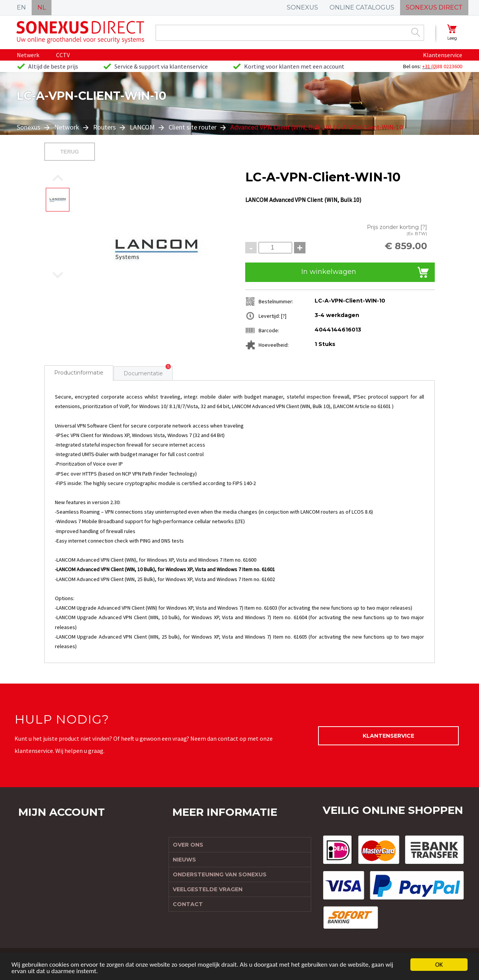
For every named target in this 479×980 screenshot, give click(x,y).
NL (42, 7)
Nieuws (184, 860)
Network (67, 127)
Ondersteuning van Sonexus (220, 874)
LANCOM (142, 127)
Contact (188, 904)
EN (21, 7)
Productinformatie (79, 373)
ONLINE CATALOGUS (362, 7)
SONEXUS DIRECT (434, 7)
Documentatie (143, 373)
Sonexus (29, 127)
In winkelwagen (329, 272)
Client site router (193, 127)
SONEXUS (302, 7)
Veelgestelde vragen (208, 889)
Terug (70, 152)
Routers (104, 127)
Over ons (188, 845)
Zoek (416, 32)
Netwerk (28, 55)
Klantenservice (443, 55)
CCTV (63, 55)
